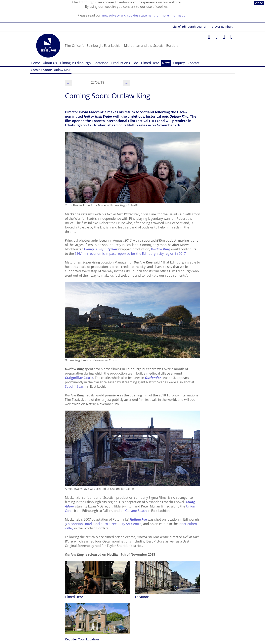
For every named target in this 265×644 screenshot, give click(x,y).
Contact (194, 63)
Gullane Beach (136, 511)
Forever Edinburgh (223, 27)
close (259, 3)
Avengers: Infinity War (101, 249)
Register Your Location (82, 639)
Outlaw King (160, 249)
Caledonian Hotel (79, 524)
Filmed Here (150, 63)
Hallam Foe (138, 519)
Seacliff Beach (75, 386)
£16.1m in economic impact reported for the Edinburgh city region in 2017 (130, 254)
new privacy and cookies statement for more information (145, 15)
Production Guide (125, 63)
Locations (101, 63)
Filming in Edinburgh (75, 63)
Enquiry (179, 63)
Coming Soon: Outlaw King (51, 70)
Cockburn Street (106, 524)
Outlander (153, 378)
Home (35, 63)
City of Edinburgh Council (189, 27)
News (166, 63)
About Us (50, 63)
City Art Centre (130, 524)
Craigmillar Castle (79, 378)
